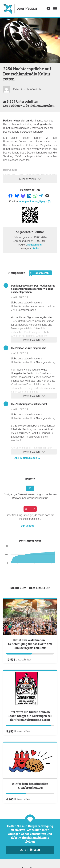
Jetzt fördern (30, 850)
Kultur (36, 248)
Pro (30, 488)
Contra (30, 509)
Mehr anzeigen (30, 179)
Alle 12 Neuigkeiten (26, 458)
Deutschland (34, 245)
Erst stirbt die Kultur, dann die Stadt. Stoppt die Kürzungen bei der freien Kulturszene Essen (30, 716)
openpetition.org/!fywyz (35, 202)
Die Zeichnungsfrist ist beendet (29, 404)
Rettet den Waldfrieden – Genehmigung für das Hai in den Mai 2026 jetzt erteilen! (30, 644)
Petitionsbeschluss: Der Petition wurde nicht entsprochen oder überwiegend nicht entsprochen (33, 289)
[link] (55, 9)
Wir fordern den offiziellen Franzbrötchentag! (30, 786)
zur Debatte (28, 526)
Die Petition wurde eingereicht (28, 348)
